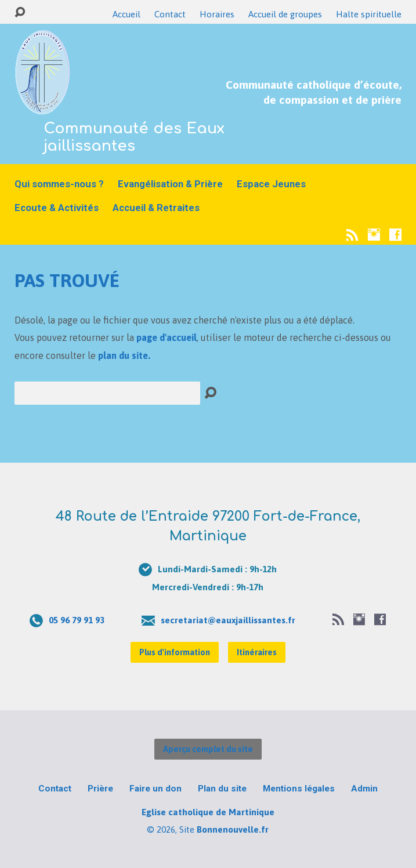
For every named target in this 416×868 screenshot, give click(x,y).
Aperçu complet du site (208, 749)
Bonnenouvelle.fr (233, 829)
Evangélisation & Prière (170, 184)
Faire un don (155, 789)
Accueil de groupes (285, 14)
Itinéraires (257, 652)
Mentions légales (299, 789)
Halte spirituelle (369, 14)
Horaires (217, 14)
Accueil (126, 14)
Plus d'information (175, 652)
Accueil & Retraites (156, 208)
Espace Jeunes (271, 184)
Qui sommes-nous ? (59, 184)
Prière (100, 789)
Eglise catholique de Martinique (208, 812)
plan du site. (124, 355)
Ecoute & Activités (57, 208)
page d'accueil (167, 337)
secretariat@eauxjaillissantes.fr (228, 620)
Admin (364, 789)
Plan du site (222, 789)
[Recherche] (107, 393)
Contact (170, 14)
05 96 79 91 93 (77, 620)
